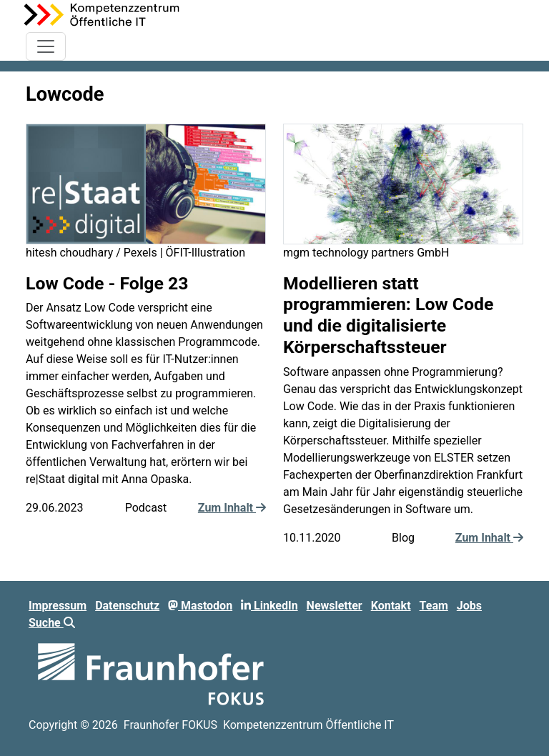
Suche (52, 623)
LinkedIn (269, 606)
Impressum (58, 606)
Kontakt (391, 606)
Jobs (469, 606)
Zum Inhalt (232, 508)
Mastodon (200, 606)
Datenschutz (127, 606)
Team (434, 606)
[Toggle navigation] (46, 46)
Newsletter (335, 606)
